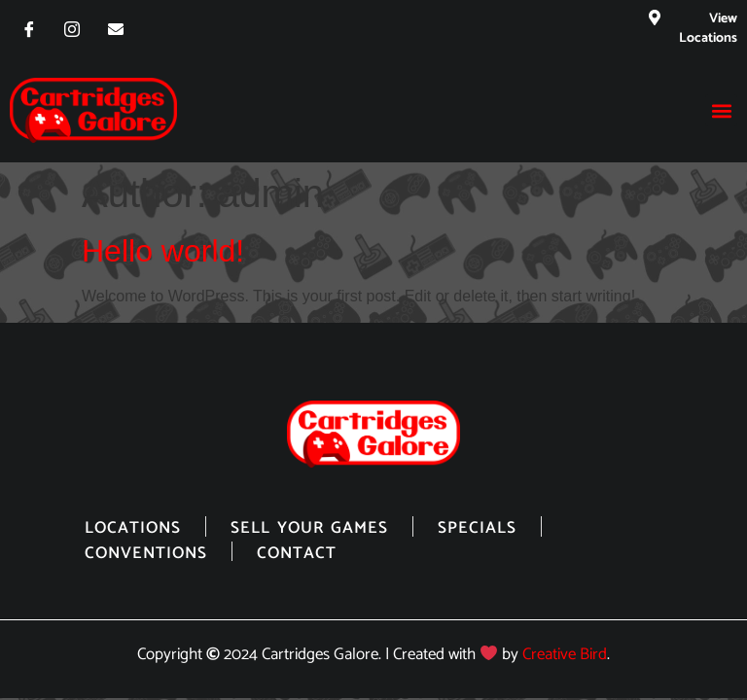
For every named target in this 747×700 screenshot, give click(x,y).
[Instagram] (72, 29)
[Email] (116, 29)
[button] (721, 110)
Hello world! (163, 251)
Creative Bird (565, 655)
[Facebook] (29, 29)
